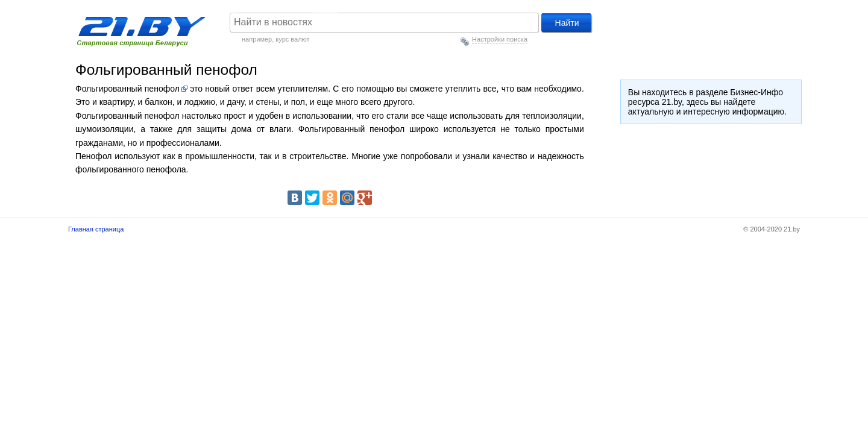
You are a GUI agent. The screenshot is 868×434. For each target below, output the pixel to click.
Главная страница (96, 229)
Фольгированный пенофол (127, 89)
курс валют (292, 39)
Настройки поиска (500, 39)
